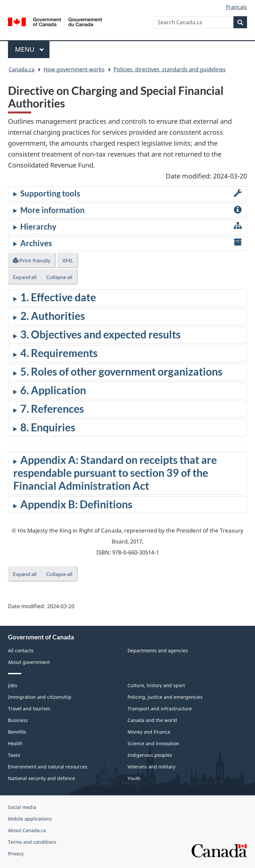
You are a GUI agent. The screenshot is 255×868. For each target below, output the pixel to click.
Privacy (16, 854)
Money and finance (149, 732)
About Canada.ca (27, 830)
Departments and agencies (158, 651)
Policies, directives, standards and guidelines (170, 69)
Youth (134, 778)
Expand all (25, 277)
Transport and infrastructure (160, 709)
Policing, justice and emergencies (165, 697)
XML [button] (68, 260)
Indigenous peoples (150, 755)
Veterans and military (151, 767)
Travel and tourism (29, 709)
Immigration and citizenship (40, 697)
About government (29, 662)
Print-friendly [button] (32, 260)
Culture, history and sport (156, 685)
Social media (22, 807)
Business (18, 720)
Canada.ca (22, 69)
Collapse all (59, 277)
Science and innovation (153, 743)
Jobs (13, 685)
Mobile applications (30, 819)
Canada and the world (152, 720)
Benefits (17, 732)
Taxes (14, 755)
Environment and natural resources (48, 767)
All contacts (21, 651)
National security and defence (42, 778)
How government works (74, 69)
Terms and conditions (32, 842)
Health (15, 743)
